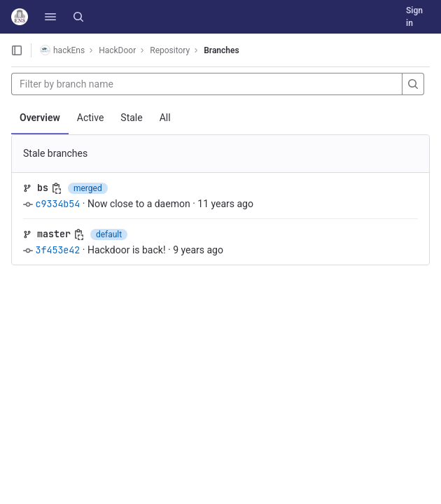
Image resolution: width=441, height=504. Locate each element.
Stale (131, 118)
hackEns (62, 50)
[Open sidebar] (17, 50)
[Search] (78, 17)
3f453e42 (57, 250)
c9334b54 (57, 204)
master (54, 234)
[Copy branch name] (57, 188)
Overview (40, 118)
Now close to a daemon (139, 204)
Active (91, 118)
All (165, 118)
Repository (170, 50)
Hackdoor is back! (127, 250)
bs (43, 188)
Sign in (414, 17)
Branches (221, 50)
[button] (50, 17)
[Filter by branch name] (207, 84)
